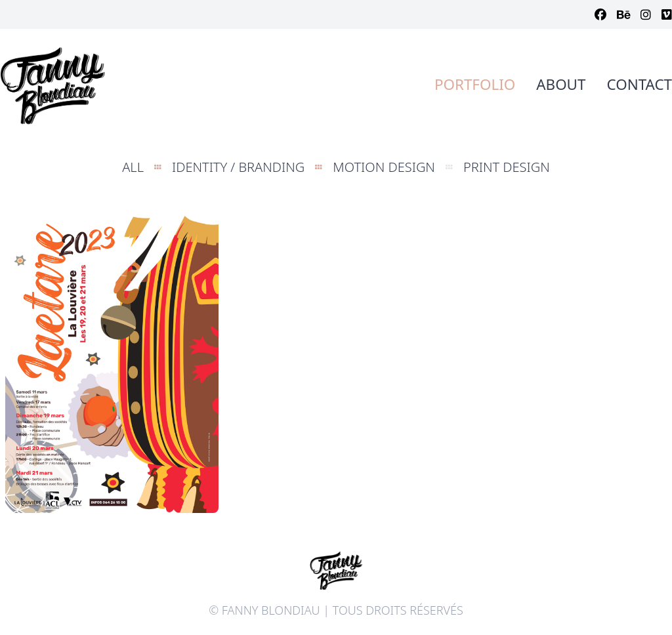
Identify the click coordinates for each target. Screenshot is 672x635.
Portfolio (475, 84)
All (133, 167)
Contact (639, 84)
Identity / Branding (238, 167)
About (561, 84)
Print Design (507, 167)
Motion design (384, 167)
